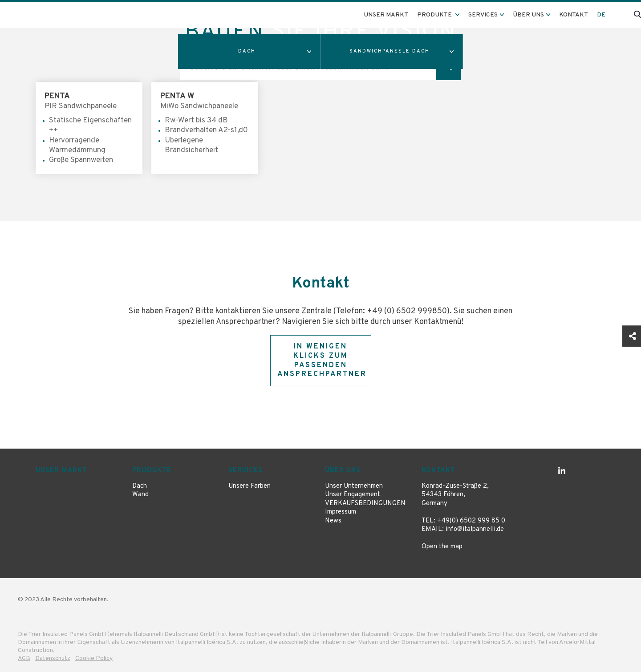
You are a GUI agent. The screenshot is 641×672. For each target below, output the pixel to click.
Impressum (341, 512)
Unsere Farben (250, 486)
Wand (140, 495)
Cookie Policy (94, 658)
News (333, 521)
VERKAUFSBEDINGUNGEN (365, 504)
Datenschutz (53, 658)
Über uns (343, 471)
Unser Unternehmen (354, 486)
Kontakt (574, 15)
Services (245, 471)
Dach (140, 486)
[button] (249, 52)
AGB (24, 658)
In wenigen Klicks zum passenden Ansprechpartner (322, 360)
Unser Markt (386, 15)
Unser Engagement (353, 495)
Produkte (152, 471)
